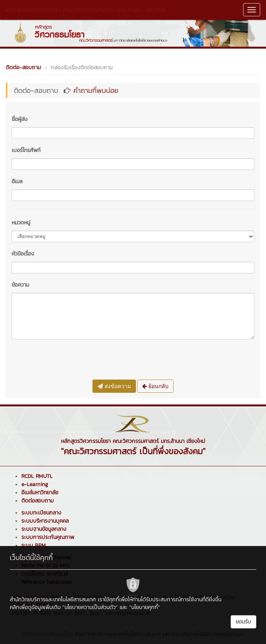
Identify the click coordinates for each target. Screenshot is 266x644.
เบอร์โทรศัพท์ (26, 150)
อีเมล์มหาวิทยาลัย (40, 493)
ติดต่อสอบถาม (37, 501)
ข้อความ (20, 285)
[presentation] (71, 360)
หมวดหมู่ (21, 223)
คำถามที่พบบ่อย (96, 90)
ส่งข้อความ (114, 386)
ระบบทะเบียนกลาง (41, 513)
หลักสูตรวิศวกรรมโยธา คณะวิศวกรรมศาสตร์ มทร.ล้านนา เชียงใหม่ (86, 10)
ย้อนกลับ (155, 386)
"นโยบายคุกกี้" (145, 607)
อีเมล (17, 181)
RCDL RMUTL (37, 476)
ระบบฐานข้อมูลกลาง (44, 529)
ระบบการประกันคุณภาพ (48, 537)
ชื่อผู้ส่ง (20, 119)
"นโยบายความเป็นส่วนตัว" (90, 607)
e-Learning (35, 484)
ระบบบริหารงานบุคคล (45, 521)
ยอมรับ (243, 622)
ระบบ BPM (34, 545)
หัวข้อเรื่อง (23, 254)
